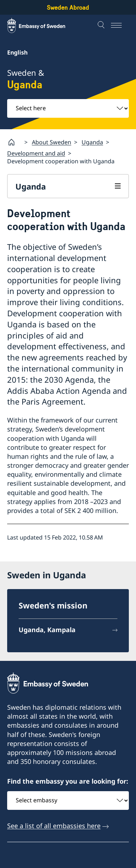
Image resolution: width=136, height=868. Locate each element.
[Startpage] (14, 142)
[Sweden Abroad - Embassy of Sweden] (43, 25)
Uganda (92, 142)
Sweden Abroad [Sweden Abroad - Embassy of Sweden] (68, 7)
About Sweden (52, 142)
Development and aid (36, 153)
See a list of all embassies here (54, 826)
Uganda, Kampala (47, 630)
